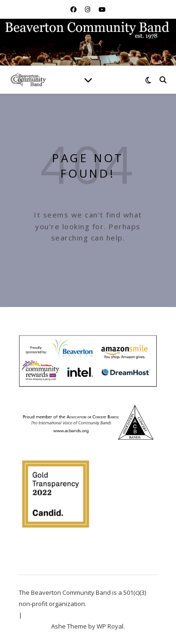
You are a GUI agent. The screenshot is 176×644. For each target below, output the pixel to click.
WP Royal (110, 626)
